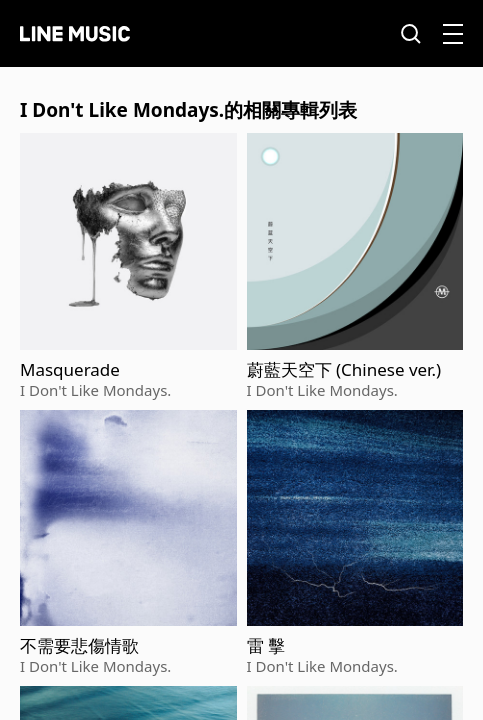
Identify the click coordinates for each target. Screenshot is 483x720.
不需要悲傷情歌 (79, 646)
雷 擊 (266, 646)
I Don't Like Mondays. (95, 390)
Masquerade (70, 370)
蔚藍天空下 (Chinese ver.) (344, 370)
